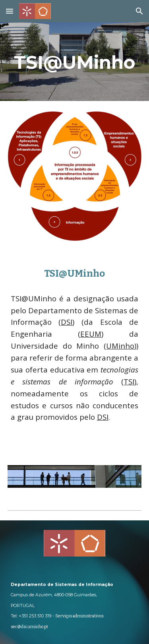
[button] (10, 11)
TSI (129, 381)
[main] (75, 62)
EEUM (91, 334)
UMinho (120, 346)
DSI (67, 322)
